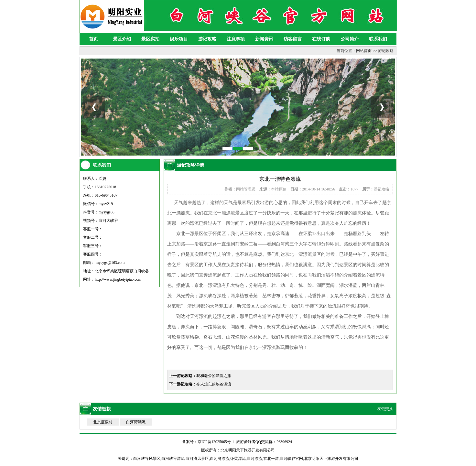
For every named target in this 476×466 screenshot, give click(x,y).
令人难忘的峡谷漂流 (214, 384)
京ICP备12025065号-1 (216, 442)
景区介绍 (122, 39)
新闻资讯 (264, 39)
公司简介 (350, 39)
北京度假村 (103, 422)
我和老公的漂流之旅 (214, 376)
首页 (93, 39)
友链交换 (385, 409)
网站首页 (364, 51)
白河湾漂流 (136, 422)
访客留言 (293, 39)
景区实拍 (150, 39)
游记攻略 (207, 39)
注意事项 (236, 39)
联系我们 (378, 39)
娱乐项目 (179, 39)
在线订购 (321, 39)
